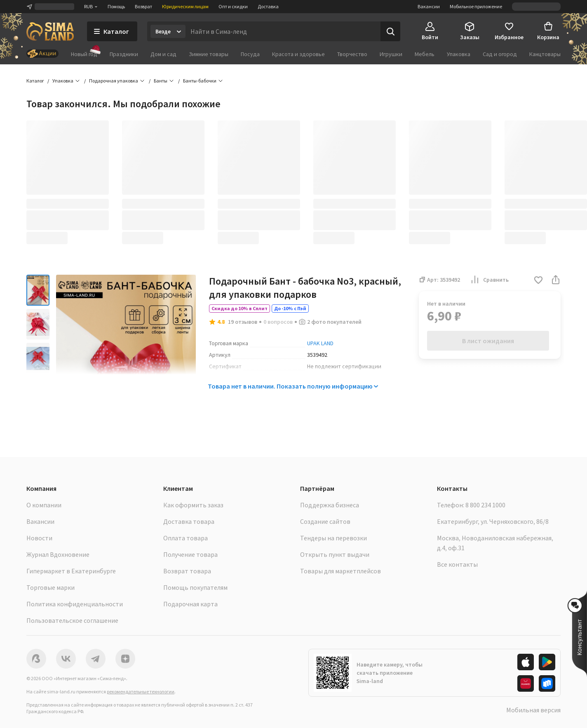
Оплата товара (185, 538)
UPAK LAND (320, 343)
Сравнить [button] (489, 280)
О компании (44, 505)
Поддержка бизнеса (330, 505)
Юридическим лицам (185, 6)
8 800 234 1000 (485, 505)
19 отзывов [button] (243, 322)
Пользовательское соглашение (72, 620)
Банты (161, 81)
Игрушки (391, 54)
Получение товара (190, 554)
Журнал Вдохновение (58, 554)
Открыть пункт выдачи (335, 554)
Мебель (425, 54)
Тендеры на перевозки (333, 538)
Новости (39, 538)
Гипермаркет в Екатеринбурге (71, 571)
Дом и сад (163, 54)
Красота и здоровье (298, 54)
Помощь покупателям (195, 587)
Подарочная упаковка (114, 81)
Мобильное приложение (476, 6)
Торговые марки (50, 587)
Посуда (250, 54)
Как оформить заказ (193, 505)
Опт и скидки (233, 6)
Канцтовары (545, 54)
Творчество (352, 54)
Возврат (143, 6)
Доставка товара (189, 521)
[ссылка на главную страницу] (50, 31)
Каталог (35, 81)
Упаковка (459, 54)
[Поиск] (390, 31)
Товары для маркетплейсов (340, 571)
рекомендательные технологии (141, 691)
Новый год (84, 54)
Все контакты (457, 564)
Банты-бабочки (200, 81)
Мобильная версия (533, 710)
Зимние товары (209, 54)
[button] (538, 281)
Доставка (268, 6)
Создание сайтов (325, 521)
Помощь (116, 6)
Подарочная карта (190, 604)
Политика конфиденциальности (75, 604)
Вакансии (429, 6)
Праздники (124, 54)
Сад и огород (500, 54)
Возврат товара (187, 571)
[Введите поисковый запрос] (283, 31)
